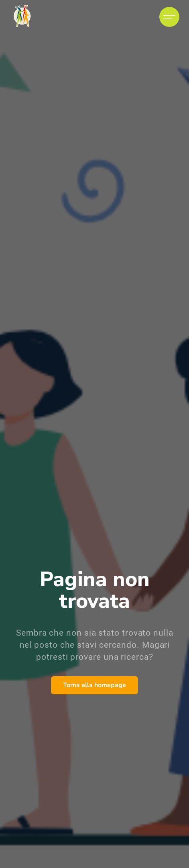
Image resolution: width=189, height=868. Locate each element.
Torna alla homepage (94, 685)
